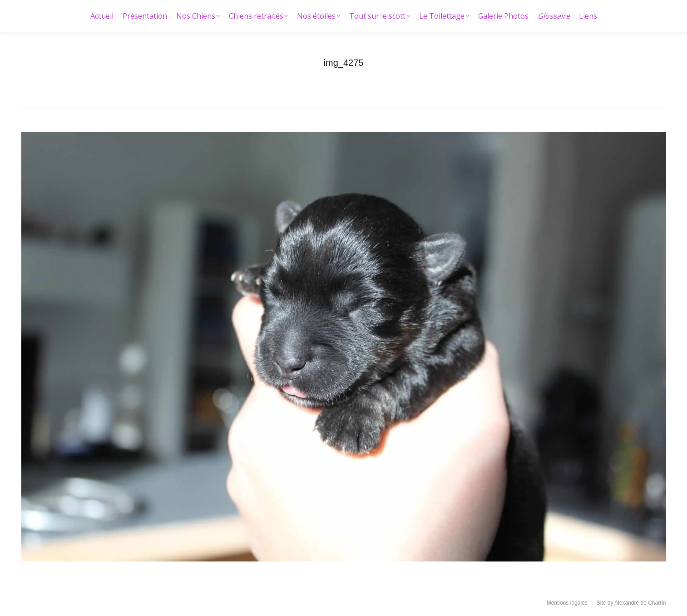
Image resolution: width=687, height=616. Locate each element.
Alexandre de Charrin (640, 603)
